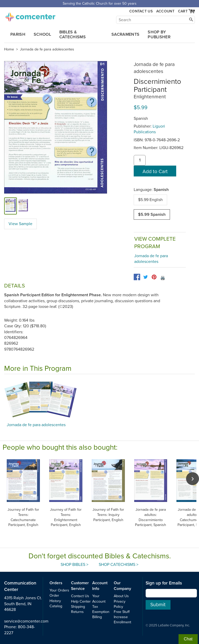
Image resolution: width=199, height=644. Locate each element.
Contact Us (141, 11)
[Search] (155, 20)
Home (9, 49)
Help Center (81, 601)
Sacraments (125, 34)
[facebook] (137, 277)
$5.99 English (150, 200)
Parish (18, 34)
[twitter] (145, 277)
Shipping (78, 607)
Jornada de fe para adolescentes (47, 49)
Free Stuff (122, 612)
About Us (121, 596)
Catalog (56, 606)
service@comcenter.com (26, 621)
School (42, 34)
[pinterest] (154, 277)
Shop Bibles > (74, 565)
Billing (97, 617)
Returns (77, 612)
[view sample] (23, 206)
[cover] (10, 206)
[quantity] (140, 160)
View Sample (20, 224)
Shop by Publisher (159, 35)
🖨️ (163, 278)
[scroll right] (193, 479)
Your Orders (59, 590)
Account (165, 11)
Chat (188, 639)
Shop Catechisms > (119, 565)
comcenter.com (30, 16)
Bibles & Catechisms (73, 35)
